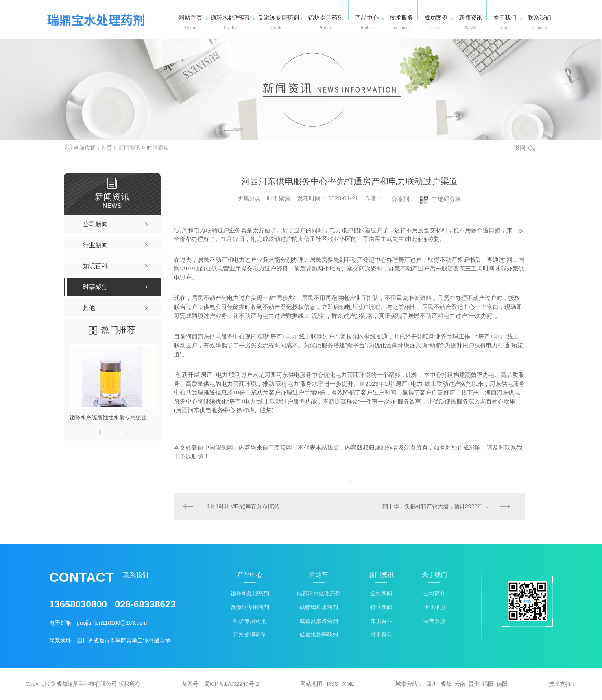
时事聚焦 (158, 148)
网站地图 (311, 684)
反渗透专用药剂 (250, 608)
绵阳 (488, 684)
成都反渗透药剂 (319, 621)
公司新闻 (381, 594)
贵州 (474, 684)
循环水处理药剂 (250, 594)
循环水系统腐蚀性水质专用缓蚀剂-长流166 (112, 417)
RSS (333, 684)
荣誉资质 (434, 621)
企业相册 (434, 608)
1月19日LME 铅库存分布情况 (243, 507)
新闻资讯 (129, 148)
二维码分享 (446, 199)
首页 (107, 148)
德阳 (502, 684)
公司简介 (434, 594)
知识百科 (381, 621)
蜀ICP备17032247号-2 (231, 684)
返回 (524, 148)
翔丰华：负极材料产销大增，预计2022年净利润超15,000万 (449, 507)
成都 (446, 684)
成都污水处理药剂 (319, 594)
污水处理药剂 (250, 635)
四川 (432, 684)
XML (348, 684)
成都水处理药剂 (319, 635)
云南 (460, 684)
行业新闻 (381, 608)
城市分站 (406, 684)
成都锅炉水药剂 (319, 608)
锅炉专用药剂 (250, 621)
